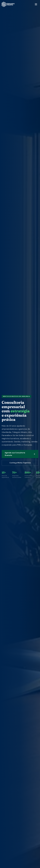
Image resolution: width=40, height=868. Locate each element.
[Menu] (36, 4)
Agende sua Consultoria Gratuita (20, 454)
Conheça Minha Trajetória (20, 463)
